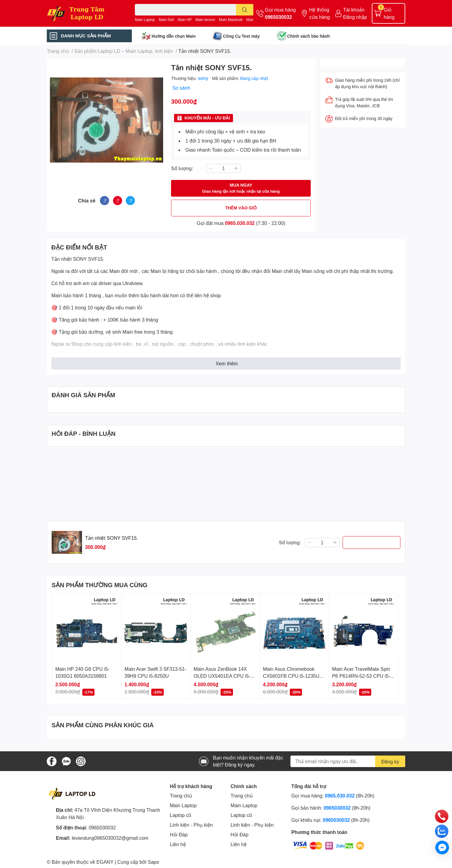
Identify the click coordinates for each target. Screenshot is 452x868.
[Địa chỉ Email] (348, 761)
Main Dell (166, 20)
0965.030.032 (240, 223)
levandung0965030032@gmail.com (110, 838)
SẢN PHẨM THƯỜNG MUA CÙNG (99, 585)
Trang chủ (181, 796)
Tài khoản (354, 10)
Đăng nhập (355, 17)
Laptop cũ (180, 815)
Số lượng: (182, 168)
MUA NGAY (241, 188)
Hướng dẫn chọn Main (174, 36)
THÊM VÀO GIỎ (241, 208)
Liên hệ (178, 844)
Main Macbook (231, 20)
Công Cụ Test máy (241, 36)
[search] (245, 10)
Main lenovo (205, 20)
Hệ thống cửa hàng (320, 13)
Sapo (153, 862)
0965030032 (278, 17)
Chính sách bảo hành (308, 36)
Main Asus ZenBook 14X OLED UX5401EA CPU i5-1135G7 (222, 676)
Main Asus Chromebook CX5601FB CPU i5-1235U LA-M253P (291, 676)
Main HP (185, 20)
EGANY (105, 862)
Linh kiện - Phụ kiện (191, 825)
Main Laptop (145, 20)
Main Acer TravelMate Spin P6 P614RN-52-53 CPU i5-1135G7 (361, 676)
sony (204, 78)
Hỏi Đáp (179, 834)
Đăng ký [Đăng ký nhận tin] (390, 761)
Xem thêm (227, 363)
